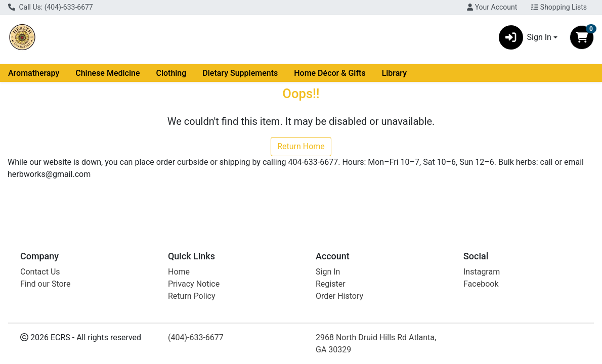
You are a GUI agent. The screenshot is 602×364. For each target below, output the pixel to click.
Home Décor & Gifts (330, 73)
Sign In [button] (525, 37)
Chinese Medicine (107, 73)
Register (331, 284)
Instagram (482, 272)
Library (394, 73)
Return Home (301, 146)
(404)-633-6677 (196, 337)
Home (179, 272)
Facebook (481, 284)
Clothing (171, 73)
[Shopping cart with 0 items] (582, 37)
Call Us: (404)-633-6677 (51, 7)
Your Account (492, 7)
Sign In (328, 272)
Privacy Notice (194, 284)
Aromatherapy (34, 73)
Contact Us (40, 272)
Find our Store (45, 284)
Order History (339, 296)
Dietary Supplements (240, 73)
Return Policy (191, 296)
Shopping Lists (559, 7)
